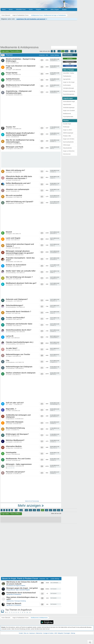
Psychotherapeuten (69, 94)
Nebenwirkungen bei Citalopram (19, 367)
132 (30, 510)
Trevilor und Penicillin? (15, 318)
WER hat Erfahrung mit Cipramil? (20, 202)
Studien (64, 9)
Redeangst (66, 127)
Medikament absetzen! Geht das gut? (21, 283)
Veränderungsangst (69, 107)
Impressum (32, 633)
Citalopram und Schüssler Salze (19, 324)
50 (16, 510)
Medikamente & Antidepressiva (19, 47)
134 (59, 51)
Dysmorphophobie (68, 142)
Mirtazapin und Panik (15, 147)
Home (4, 9)
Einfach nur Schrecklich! (16, 265)
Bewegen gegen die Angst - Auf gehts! (22, 588)
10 (27, 612)
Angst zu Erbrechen (69, 151)
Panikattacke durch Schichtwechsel (21, 593)
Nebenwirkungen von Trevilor (18, 354)
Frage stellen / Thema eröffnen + (11, 51)
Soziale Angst (67, 124)
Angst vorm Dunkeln (69, 110)
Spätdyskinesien (13, 79)
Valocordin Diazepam (15, 422)
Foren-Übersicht (6, 618)
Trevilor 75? (11, 127)
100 (21, 510)
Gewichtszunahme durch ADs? (19, 330)
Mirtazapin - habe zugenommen (19, 464)
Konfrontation (67, 85)
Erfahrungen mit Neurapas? (17, 434)
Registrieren (63, 12)
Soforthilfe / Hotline (69, 73)
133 (34, 510)
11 (30, 612)
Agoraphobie (67, 79)
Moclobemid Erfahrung (15, 428)
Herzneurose (67, 154)
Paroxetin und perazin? (15, 472)
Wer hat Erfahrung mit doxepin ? (19, 277)
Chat (46, 9)
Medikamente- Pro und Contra (18, 459)
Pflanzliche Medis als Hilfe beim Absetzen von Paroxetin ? (19, 177)
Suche (31, 9)
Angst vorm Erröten (69, 139)
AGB (56, 633)
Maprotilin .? (11, 409)
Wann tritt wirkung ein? (15, 170)
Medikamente (67, 113)
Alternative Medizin (14, 446)
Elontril (9, 232)
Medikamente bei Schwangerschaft (20, 85)
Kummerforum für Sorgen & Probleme (16, 586)
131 (26, 510)
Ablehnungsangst (68, 133)
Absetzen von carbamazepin (18, 189)
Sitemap (73, 633)
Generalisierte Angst (69, 101)
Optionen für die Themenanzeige (32, 501)
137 (51, 510)
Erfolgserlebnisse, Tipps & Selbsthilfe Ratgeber (18, 590)
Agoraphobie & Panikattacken (14, 594)
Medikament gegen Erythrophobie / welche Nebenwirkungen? (20, 134)
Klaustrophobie (67, 148)
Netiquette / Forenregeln (64, 633)
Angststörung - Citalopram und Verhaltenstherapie (19, 92)
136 (67, 51)
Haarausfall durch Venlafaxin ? (18, 312)
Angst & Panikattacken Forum (20, 618)
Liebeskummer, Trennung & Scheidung (16, 601)
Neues (11, 9)
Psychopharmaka (68, 117)
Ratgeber (39, 9)
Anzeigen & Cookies (48, 633)
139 (72, 51)
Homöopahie (11, 452)
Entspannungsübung (69, 91)
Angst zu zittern (68, 130)
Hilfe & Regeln (55, 9)
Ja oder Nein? (12, 348)
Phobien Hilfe (67, 136)
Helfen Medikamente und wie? (18, 183)
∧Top (90, 642)
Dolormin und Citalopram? (17, 299)
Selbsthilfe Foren (21, 9)
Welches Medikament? (15, 440)
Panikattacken (67, 76)
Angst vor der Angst (69, 82)
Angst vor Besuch (14, 603)
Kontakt (21, 633)
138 (55, 510)
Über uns (26, 633)
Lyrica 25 (10, 336)
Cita (8, 361)
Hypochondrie (67, 104)
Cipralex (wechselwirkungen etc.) (20, 342)
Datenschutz (39, 633)
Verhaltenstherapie (69, 88)
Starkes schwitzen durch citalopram (21, 373)
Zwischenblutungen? (15, 305)
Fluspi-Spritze (12, 73)
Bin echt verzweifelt (14, 195)
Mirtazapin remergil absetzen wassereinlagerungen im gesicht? (20, 252)
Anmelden (73, 12)
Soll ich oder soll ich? (15, 403)
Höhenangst (67, 145)
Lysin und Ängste (13, 238)
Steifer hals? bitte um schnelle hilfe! (21, 271)
